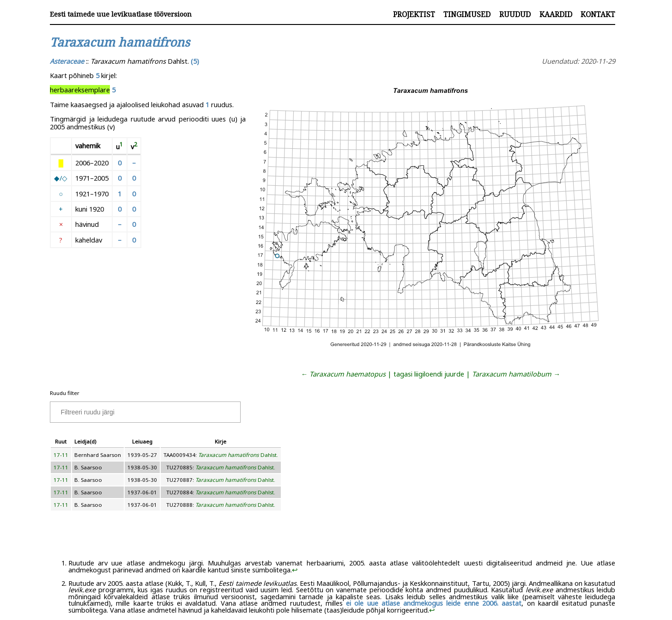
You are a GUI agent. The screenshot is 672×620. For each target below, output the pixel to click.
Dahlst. (238, 455)
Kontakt (598, 14)
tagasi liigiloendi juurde (429, 374)
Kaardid (556, 14)
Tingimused (467, 14)
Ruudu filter (65, 393)
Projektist (414, 14)
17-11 (61, 455)
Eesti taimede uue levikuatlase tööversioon (121, 14)
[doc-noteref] (121, 146)
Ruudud (515, 14)
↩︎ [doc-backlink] (295, 570)
